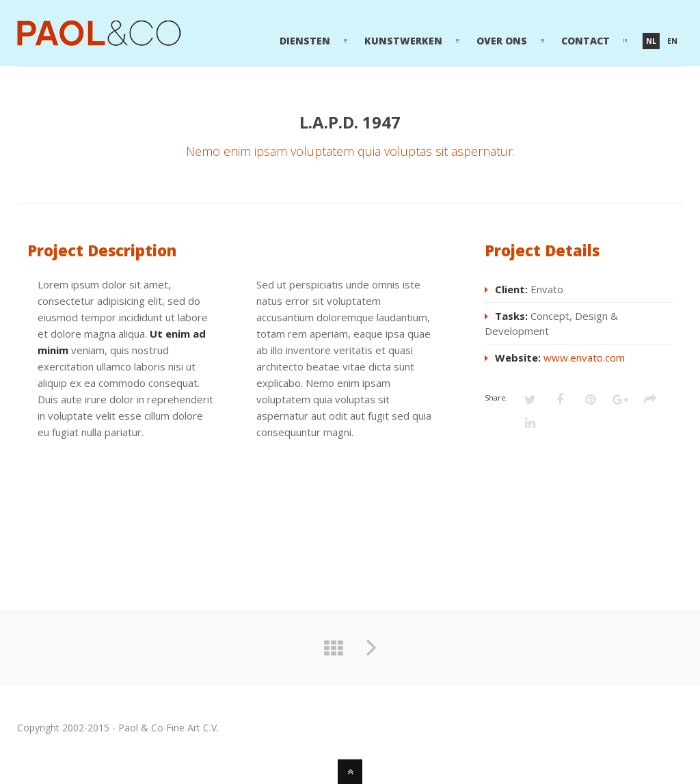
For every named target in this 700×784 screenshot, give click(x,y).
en (672, 41)
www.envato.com (584, 357)
